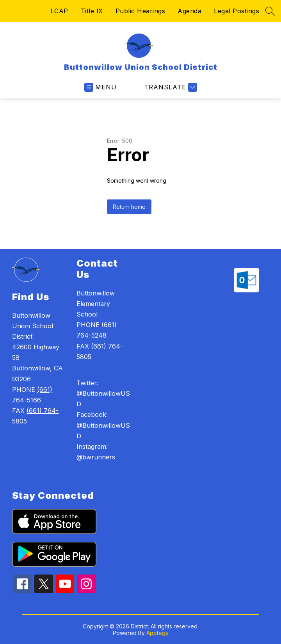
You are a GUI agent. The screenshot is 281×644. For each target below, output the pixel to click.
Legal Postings (237, 11)
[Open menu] (100, 87)
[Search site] (270, 11)
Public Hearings (140, 11)
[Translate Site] (170, 87)
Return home (129, 207)
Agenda (189, 11)
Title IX (92, 11)
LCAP (60, 11)
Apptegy (157, 633)
